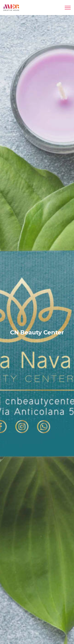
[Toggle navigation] (68, 8)
